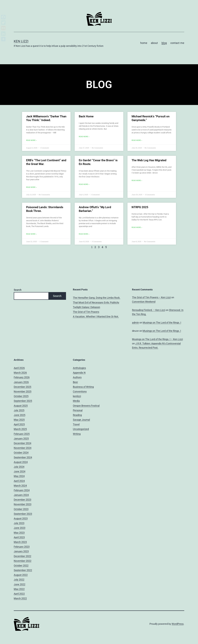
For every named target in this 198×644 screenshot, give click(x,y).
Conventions (80, 391)
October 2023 (21, 509)
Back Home (86, 116)
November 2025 (23, 391)
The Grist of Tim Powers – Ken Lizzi (151, 297)
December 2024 (22, 443)
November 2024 (23, 448)
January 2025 (21, 439)
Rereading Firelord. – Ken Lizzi (149, 310)
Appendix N (79, 373)
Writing (77, 434)
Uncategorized (81, 429)
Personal (78, 410)
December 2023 (22, 500)
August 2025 (21, 406)
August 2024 (21, 462)
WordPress (178, 624)
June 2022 (20, 584)
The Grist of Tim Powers (86, 312)
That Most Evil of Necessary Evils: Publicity (96, 302)
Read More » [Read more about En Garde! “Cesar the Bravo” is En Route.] (84, 184)
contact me (177, 43)
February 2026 (22, 377)
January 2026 (21, 382)
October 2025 (21, 396)
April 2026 (19, 368)
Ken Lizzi (21, 41)
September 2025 (23, 401)
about (154, 43)
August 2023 (21, 518)
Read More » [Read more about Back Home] (84, 137)
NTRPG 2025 (140, 207)
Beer (75, 382)
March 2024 (20, 486)
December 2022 (22, 556)
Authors (77, 377)
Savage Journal (81, 420)
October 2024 (21, 453)
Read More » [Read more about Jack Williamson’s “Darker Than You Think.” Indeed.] (31, 140)
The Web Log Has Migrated (149, 160)
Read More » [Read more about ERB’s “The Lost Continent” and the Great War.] (31, 187)
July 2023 (19, 523)
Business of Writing (83, 387)
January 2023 (21, 551)
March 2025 (20, 429)
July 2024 (19, 467)
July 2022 (19, 580)
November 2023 (23, 504)
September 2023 (23, 514)
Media (76, 401)
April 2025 (19, 424)
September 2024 (23, 457)
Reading (77, 415)
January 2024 (21, 495)
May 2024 (19, 476)
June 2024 (20, 471)
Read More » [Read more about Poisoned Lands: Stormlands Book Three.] (31, 234)
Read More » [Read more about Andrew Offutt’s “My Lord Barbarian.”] (84, 234)
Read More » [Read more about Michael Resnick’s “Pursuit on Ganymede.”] (137, 140)
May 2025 (19, 420)
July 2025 (19, 410)
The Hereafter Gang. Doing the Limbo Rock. (97, 298)
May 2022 (19, 589)
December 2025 (22, 387)
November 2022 (23, 561)
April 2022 (19, 594)
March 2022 (20, 598)
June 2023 (20, 528)
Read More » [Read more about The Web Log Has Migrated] (137, 181)
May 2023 (19, 533)
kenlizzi (77, 396)
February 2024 (22, 490)
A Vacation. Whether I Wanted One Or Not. (96, 316)
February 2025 (22, 434)
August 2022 (21, 575)
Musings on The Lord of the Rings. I (162, 323)
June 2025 (20, 415)
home (144, 43)
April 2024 (19, 481)
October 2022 (21, 566)
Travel (76, 424)
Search (18, 290)
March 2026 (20, 373)
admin (135, 323)
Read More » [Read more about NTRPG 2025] (137, 227)
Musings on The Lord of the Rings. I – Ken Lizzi (157, 339)
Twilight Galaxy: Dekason (86, 307)
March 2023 (20, 542)
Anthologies (79, 368)
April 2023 (19, 537)
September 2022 (23, 570)
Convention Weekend (144, 302)
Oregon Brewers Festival (86, 406)
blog (164, 43)
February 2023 (22, 547)
